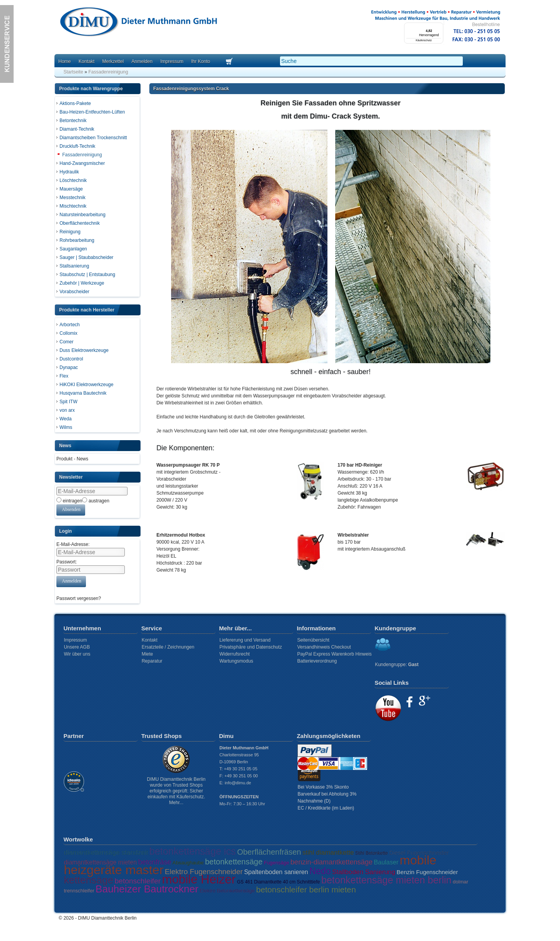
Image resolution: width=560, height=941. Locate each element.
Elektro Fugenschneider (204, 872)
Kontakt (87, 61)
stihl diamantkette (328, 853)
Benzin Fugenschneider (427, 872)
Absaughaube (188, 863)
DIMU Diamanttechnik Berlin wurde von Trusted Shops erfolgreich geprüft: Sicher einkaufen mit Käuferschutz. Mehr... (176, 791)
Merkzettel (113, 61)
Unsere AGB (77, 647)
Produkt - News (72, 459)
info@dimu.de (238, 783)
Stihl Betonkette (371, 853)
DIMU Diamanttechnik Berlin (108, 918)
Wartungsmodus (236, 661)
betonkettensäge (234, 862)
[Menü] (439, 27)
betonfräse (155, 862)
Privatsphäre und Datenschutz (251, 647)
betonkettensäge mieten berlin (386, 880)
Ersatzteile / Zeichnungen (168, 647)
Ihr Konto (200, 61)
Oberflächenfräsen (269, 852)
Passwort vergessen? (79, 598)
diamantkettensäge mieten (100, 862)
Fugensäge (276, 863)
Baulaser (386, 862)
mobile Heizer (199, 879)
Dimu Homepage (138, 23)
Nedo (320, 871)
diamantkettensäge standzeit (106, 853)
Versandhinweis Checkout (324, 647)
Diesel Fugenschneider (419, 853)
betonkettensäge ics (192, 851)
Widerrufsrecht (234, 654)
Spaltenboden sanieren (276, 872)
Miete (147, 654)
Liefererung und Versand (245, 640)
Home (65, 61)
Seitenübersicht (313, 640)
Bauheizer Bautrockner (147, 889)
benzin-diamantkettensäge (332, 862)
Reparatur (152, 661)
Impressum (172, 61)
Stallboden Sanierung (364, 872)
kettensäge (88, 880)
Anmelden (142, 61)
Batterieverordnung (317, 661)
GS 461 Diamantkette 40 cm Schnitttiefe (278, 882)
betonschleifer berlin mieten (306, 889)
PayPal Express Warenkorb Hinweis (334, 654)
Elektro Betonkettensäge (227, 891)
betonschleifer (138, 881)
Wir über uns (77, 654)
